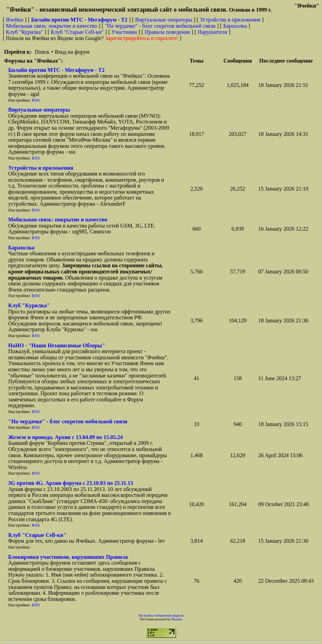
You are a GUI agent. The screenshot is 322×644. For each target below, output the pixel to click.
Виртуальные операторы (164, 20)
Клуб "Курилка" (24, 32)
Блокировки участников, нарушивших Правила (68, 557)
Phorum (176, 619)
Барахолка (235, 26)
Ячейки (15, 20)
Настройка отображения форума (161, 615)
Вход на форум (72, 52)
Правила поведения (167, 32)
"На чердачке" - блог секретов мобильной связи (160, 26)
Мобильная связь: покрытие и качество (51, 26)
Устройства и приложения (230, 20)
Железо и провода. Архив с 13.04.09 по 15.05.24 (65, 437)
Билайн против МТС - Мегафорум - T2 (56, 70)
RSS (36, 100)
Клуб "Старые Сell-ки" (77, 32)
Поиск (42, 52)
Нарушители (212, 32)
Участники (124, 32)
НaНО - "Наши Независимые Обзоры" (57, 345)
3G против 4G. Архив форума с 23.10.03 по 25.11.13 (71, 483)
